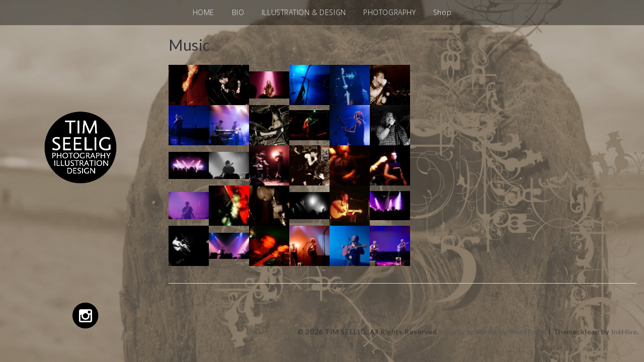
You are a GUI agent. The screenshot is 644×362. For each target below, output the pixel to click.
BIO (238, 12)
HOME (204, 12)
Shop (442, 12)
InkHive (624, 332)
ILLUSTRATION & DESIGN (304, 12)
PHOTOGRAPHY (389, 12)
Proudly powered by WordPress (493, 332)
